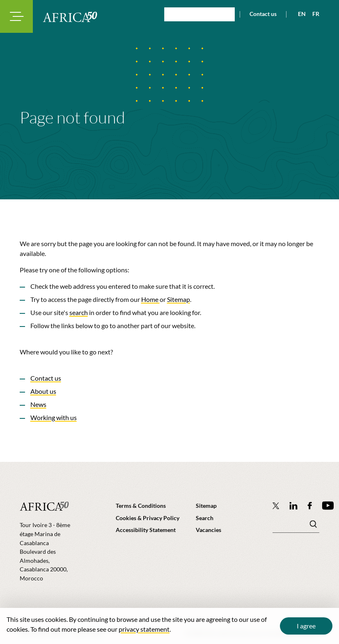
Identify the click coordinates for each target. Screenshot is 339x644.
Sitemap (179, 299)
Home (150, 299)
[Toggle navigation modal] (16, 16)
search (79, 312)
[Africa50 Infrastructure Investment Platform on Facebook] (310, 506)
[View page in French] (313, 14)
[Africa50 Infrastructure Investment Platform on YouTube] (328, 506)
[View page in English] (299, 14)
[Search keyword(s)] (296, 526)
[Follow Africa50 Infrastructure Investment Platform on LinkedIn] (293, 506)
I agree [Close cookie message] (306, 626)
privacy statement (144, 629)
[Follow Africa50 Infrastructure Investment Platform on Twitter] (276, 505)
